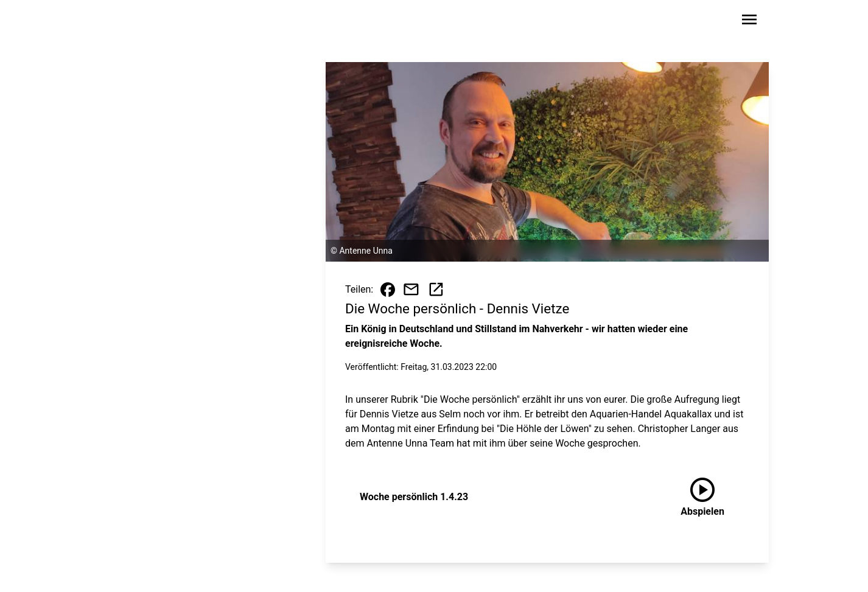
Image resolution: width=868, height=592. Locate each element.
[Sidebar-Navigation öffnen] (749, 22)
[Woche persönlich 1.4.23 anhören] (702, 497)
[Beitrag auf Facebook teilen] (388, 290)
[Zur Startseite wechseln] (138, 22)
